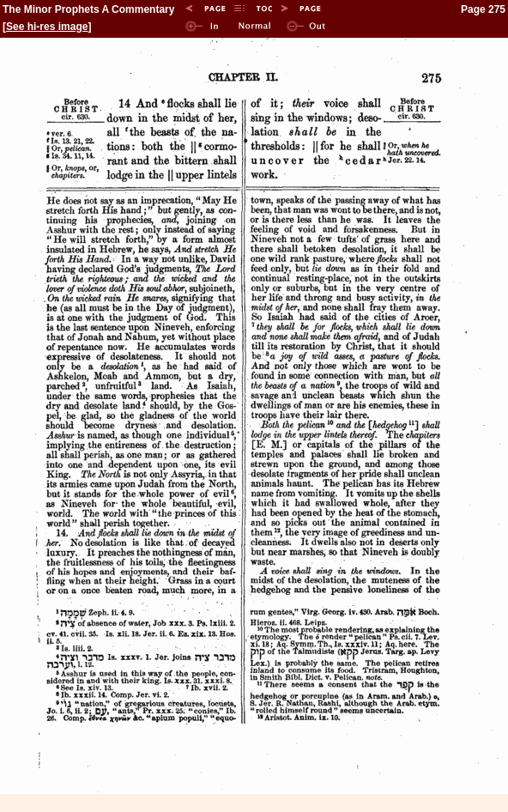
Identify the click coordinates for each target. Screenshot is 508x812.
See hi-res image (47, 27)
